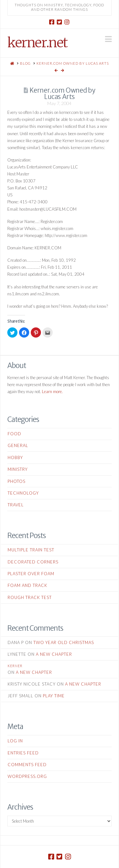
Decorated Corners (33, 562)
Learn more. (52, 391)
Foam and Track (27, 585)
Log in (15, 741)
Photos (17, 481)
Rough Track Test (30, 597)
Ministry (18, 469)
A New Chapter (54, 654)
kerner (15, 666)
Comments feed (27, 765)
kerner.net (37, 43)
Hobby (15, 457)
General (18, 445)
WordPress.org (27, 776)
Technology (23, 493)
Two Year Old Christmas (64, 642)
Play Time (54, 696)
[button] (108, 39)
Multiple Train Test (31, 550)
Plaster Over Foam (31, 574)
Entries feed (23, 753)
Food (14, 434)
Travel (16, 505)
